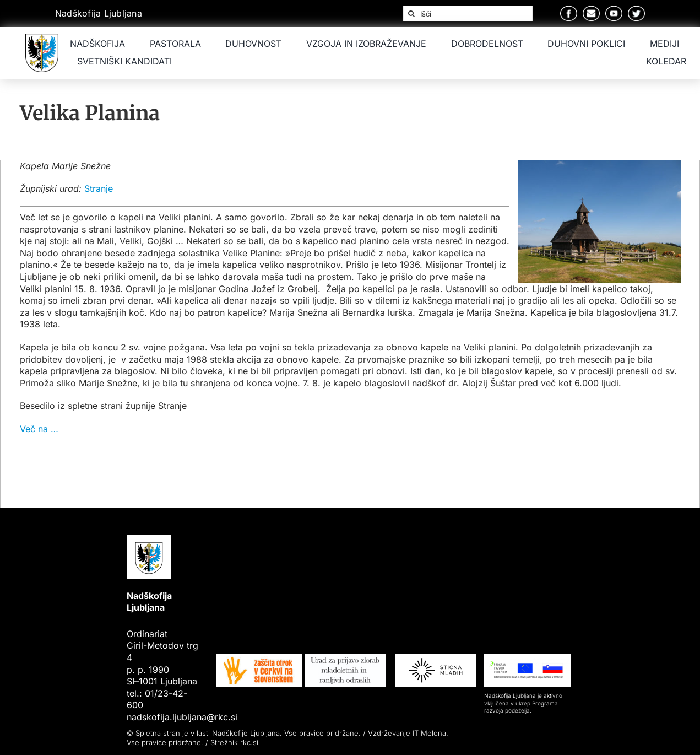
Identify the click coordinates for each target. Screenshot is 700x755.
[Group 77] (527, 658)
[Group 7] (591, 10)
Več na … (39, 429)
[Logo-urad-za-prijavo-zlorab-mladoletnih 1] (345, 658)
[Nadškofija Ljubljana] (42, 38)
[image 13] (259, 658)
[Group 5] (569, 10)
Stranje (99, 188)
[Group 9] (636, 10)
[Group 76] (435, 658)
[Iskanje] (411, 14)
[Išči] (468, 14)
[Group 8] (614, 10)
